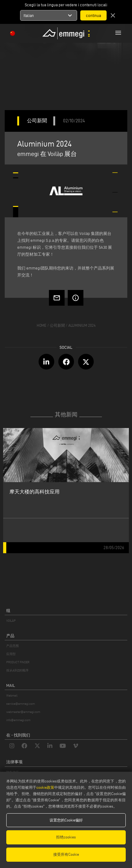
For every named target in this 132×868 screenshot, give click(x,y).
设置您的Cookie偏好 (66, 820)
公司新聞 (57, 325)
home (42, 325)
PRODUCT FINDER (18, 662)
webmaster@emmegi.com (23, 712)
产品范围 (13, 646)
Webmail (12, 696)
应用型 (11, 654)
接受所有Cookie (66, 854)
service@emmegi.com (21, 704)
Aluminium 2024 (82, 325)
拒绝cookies (66, 837)
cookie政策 (45, 787)
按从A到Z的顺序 (17, 670)
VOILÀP (11, 621)
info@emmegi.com (18, 720)
